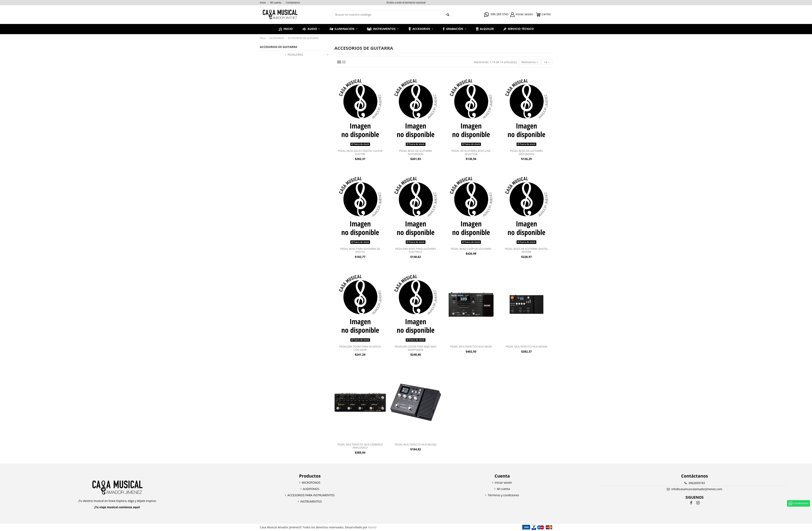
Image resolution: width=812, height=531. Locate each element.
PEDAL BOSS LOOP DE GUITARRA (471, 249)
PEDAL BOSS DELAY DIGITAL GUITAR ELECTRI (360, 152)
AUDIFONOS (311, 489)
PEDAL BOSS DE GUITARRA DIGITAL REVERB (526, 250)
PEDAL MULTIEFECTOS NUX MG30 (471, 346)
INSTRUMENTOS (311, 501)
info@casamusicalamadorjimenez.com (697, 489)
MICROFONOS (311, 483)
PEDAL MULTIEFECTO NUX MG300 (416, 444)
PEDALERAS (295, 55)
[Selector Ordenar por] (530, 62)
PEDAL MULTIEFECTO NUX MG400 (526, 346)
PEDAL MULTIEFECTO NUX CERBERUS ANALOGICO (360, 446)
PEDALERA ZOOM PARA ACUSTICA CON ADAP (360, 348)
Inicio (263, 3)
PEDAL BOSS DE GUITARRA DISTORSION (526, 152)
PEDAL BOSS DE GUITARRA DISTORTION (416, 152)
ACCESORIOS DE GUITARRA (279, 47)
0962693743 (697, 483)
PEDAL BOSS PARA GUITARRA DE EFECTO (360, 250)
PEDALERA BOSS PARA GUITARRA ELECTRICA (416, 250)
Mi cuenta (276, 3)
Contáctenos (293, 3)
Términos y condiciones (503, 495)
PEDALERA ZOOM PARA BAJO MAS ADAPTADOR (416, 348)
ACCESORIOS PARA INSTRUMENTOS (311, 495)
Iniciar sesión (503, 483)
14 (547, 62)
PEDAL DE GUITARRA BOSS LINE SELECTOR (471, 152)
